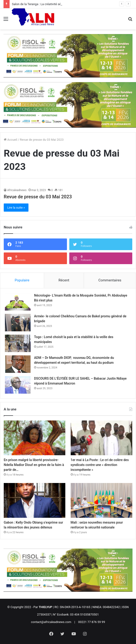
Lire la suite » (16, 208)
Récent (64, 280)
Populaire (22, 280)
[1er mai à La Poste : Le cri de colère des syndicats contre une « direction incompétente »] (101, 438)
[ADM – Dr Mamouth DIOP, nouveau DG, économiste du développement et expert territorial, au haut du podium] (18, 364)
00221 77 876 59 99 (92, 622)
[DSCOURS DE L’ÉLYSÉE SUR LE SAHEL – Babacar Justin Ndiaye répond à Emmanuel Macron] (18, 385)
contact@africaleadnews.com (51, 622)
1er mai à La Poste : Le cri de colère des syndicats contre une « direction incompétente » (100, 465)
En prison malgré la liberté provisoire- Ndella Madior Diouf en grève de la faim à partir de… (34, 465)
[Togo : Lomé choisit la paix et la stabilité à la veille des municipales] (18, 343)
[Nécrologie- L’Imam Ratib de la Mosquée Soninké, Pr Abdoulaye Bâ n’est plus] (18, 302)
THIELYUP (45, 607)
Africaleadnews (17, 190)
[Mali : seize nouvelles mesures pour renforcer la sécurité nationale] (101, 500)
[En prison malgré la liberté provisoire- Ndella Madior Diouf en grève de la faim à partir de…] (35, 438)
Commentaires (110, 280)
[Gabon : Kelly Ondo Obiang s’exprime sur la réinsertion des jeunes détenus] (35, 500)
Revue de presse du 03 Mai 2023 (38, 197)
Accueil (10, 140)
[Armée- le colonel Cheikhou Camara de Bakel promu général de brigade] (18, 323)
